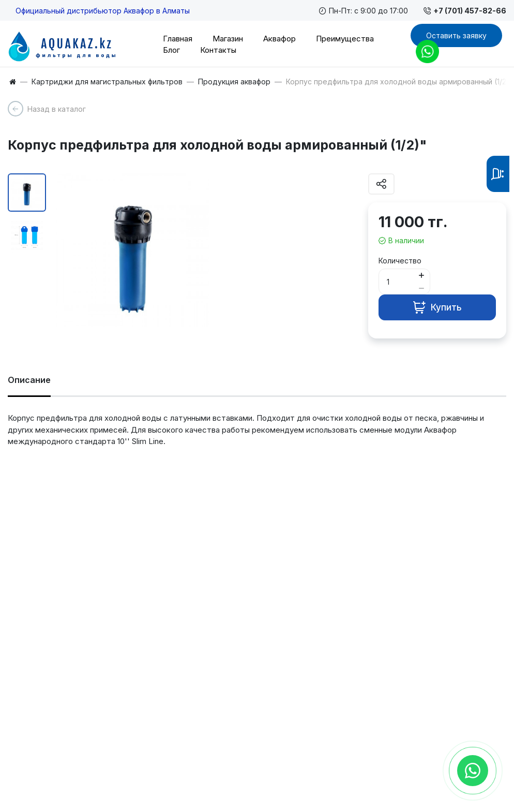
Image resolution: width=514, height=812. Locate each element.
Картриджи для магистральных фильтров (107, 82)
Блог (171, 50)
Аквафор (279, 39)
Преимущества (345, 39)
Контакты (218, 50)
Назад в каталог (57, 109)
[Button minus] (421, 288)
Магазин (228, 39)
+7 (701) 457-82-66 (465, 11)
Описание (29, 380)
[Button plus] (421, 275)
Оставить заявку (456, 35)
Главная (178, 39)
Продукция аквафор (234, 82)
